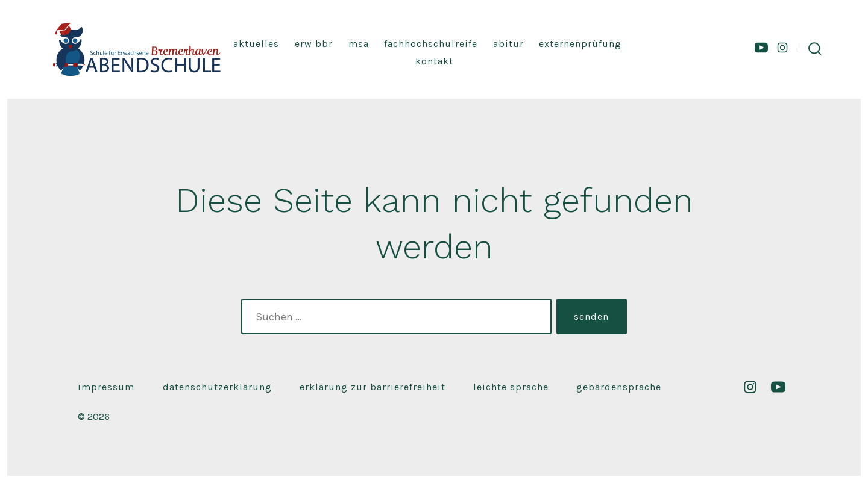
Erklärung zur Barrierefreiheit (373, 387)
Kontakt (434, 61)
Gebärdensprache (619, 387)
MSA (359, 44)
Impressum (106, 387)
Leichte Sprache (511, 387)
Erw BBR (314, 44)
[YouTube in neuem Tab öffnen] (761, 48)
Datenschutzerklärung (217, 387)
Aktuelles (256, 44)
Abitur (508, 44)
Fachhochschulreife (431, 44)
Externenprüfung (580, 44)
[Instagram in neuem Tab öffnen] (782, 48)
